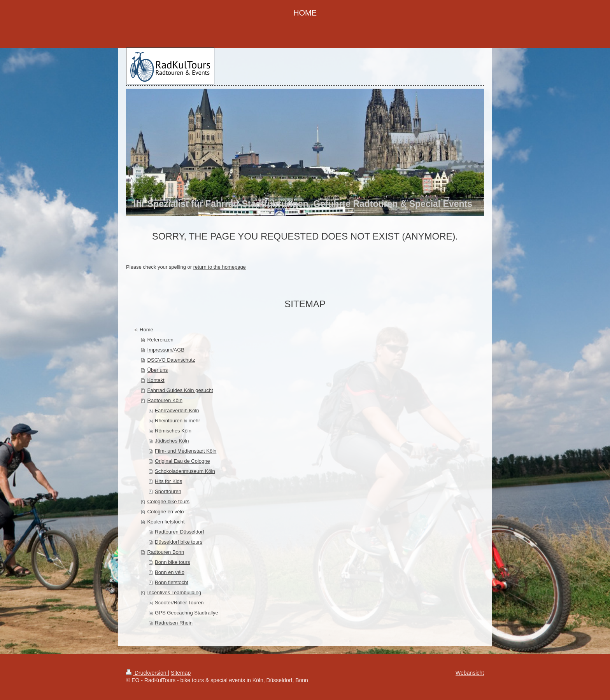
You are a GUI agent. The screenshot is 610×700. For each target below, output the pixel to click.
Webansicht (470, 673)
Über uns (158, 370)
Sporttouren (168, 491)
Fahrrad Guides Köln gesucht (180, 390)
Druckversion (147, 673)
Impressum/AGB (166, 350)
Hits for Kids (168, 481)
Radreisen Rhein (174, 623)
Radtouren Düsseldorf (179, 532)
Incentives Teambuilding (174, 592)
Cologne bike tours (168, 501)
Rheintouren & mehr (177, 421)
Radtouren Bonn (166, 552)
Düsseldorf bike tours (179, 542)
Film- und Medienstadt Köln (186, 451)
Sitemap (181, 673)
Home (146, 330)
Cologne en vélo (166, 512)
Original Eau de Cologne (182, 461)
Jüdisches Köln (172, 441)
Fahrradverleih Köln (177, 410)
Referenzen (160, 340)
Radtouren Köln (165, 400)
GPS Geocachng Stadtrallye (187, 613)
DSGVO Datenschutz (171, 360)
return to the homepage (220, 267)
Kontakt (156, 380)
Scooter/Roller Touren (179, 603)
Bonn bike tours (172, 562)
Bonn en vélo (170, 572)
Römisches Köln (173, 431)
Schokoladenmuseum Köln (185, 471)
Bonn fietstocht (172, 582)
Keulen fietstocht (166, 522)
